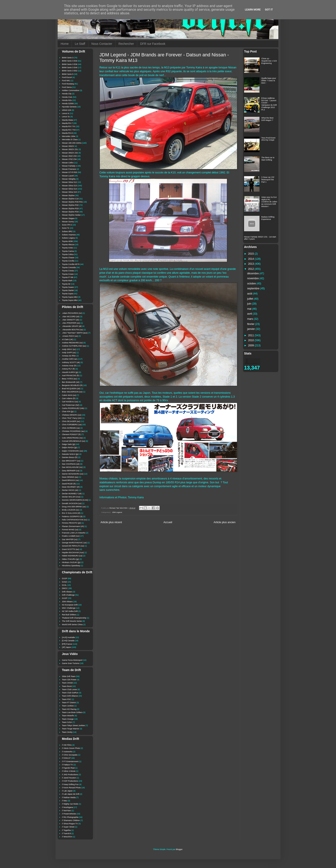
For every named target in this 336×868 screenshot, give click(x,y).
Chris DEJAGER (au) (71, 421)
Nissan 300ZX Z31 (70, 149)
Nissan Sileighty (69, 179)
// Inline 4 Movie (69, 771)
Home (65, 44)
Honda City (67, 94)
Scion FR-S (67, 225)
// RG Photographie (70, 817)
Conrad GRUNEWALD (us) (73, 441)
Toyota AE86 (67, 241)
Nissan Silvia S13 (69, 186)
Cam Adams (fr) (69, 398)
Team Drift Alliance (70, 696)
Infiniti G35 (67, 110)
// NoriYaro (66, 811)
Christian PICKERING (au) (73, 431)
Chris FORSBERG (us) (72, 425)
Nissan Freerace (69, 169)
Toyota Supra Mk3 (70, 297)
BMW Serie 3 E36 (70, 64)
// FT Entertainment (70, 761)
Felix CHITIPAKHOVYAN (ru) (74, 520)
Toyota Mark (67, 281)
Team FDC (67, 699)
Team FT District (69, 703)
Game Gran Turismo (71, 663)
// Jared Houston (69, 778)
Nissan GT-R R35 (70, 172)
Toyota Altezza (68, 245)
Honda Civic (67, 97)
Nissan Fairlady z (69, 166)
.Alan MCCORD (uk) (71, 317)
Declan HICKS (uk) (70, 490)
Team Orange (68, 719)
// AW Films (67, 745)
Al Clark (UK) (68, 339)
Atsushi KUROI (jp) (70, 372)
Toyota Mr (66, 284)
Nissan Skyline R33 (70, 209)
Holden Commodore (71, 90)
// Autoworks (67, 752)
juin (250, 304)
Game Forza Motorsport (72, 660)
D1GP (65, 578)
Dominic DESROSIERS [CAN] (75, 500)
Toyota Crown (68, 274)
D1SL (64, 585)
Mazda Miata (67, 120)
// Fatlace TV (67, 765)
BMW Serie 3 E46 (70, 68)
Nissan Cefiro (68, 163)
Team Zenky (67, 732)
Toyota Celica (68, 254)
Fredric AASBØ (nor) (71, 536)
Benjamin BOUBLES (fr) (72, 385)
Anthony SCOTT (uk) (71, 362)
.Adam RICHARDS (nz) (72, 313)
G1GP (65, 598)
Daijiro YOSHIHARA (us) (72, 451)
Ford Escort (67, 77)
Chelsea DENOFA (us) (72, 415)
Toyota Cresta (68, 271)
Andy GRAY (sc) (69, 349)
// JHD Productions (70, 775)
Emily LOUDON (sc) (71, 510)
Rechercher (126, 44)
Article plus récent (111, 522)
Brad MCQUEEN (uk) (71, 389)
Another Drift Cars (70, 359)
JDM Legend (117, 512)
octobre (252, 284)
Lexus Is (66, 113)
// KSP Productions (70, 781)
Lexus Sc (66, 117)
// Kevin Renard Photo (71, 788)
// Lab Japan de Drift (71, 794)
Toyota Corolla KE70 (71, 264)
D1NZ (64, 582)
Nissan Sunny (68, 222)
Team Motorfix (68, 716)
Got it (269, 10)
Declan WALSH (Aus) (71, 497)
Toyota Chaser (68, 258)
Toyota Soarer (68, 287)
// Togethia (66, 830)
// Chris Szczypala (70, 755)
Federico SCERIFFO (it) (72, 517)
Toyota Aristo (67, 248)
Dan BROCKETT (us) (71, 461)
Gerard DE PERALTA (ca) (73, 546)
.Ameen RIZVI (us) (70, 336)
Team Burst (67, 686)
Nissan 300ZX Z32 (70, 153)
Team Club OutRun (70, 693)
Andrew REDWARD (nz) (72, 343)
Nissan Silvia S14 (69, 189)
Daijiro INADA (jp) (70, 448)
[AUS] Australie (68, 637)
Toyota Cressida (69, 267)
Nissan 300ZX (68, 146)
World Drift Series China (72, 625)
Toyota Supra (68, 294)
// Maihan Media (69, 797)
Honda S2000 (68, 104)
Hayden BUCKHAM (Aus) (73, 553)
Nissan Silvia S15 (69, 192)
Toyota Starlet (68, 290)
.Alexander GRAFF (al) (72, 326)
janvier (251, 329)
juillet (251, 299)
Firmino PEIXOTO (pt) (71, 523)
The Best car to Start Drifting (268, 159)
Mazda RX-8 (67, 133)
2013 (251, 264)
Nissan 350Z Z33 (69, 156)
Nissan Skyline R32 (70, 205)
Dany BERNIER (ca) (71, 471)
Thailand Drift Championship (74, 618)
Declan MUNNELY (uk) (72, 494)
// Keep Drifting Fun (70, 784)
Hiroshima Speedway (71, 566)
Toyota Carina (68, 251)
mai (250, 309)
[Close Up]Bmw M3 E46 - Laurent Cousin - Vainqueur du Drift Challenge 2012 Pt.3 (269, 104)
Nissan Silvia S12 (69, 182)
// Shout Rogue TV (70, 824)
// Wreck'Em (67, 837)
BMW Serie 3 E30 (70, 61)
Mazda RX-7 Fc (69, 126)
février (251, 324)
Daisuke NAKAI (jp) (70, 454)
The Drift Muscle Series (72, 621)
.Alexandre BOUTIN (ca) (72, 330)
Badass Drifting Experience (268, 218)
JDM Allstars (67, 602)
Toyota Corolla (68, 261)
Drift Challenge (68, 595)
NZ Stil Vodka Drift (70, 611)
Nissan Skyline (68, 195)
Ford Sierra (67, 87)
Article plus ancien (225, 522)
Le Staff (80, 44)
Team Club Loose (69, 689)
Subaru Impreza (69, 235)
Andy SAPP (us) (69, 353)
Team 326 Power (69, 680)
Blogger (179, 849)
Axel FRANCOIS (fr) (71, 375)
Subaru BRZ (67, 231)
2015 (251, 254)
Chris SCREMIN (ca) (71, 428)
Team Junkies (68, 706)
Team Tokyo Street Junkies (73, 725)
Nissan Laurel (68, 176)
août (250, 294)
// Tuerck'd (66, 833)
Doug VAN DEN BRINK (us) (74, 507)
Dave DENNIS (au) (70, 477)
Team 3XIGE (67, 683)
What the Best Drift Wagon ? (268, 119)
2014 (251, 259)
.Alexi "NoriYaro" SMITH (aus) (75, 333)
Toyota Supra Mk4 (70, 300)
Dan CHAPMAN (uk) (71, 464)
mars (250, 319)
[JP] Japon (67, 647)
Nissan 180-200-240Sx (72, 143)
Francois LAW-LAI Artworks (74, 533)
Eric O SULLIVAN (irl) (71, 513)
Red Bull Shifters (69, 615)
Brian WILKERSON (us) (72, 392)
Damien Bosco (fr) (70, 457)
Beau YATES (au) (69, 379)
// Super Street (68, 827)
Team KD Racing (69, 709)
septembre (254, 288)
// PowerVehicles (69, 814)
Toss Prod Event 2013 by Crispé (268, 139)
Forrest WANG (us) (70, 530)
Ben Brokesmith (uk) (71, 382)
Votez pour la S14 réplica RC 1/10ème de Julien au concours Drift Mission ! (269, 202)
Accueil (168, 522)
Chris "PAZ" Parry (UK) (72, 418)
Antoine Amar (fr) (69, 366)
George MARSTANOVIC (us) (74, 543)
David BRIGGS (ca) (70, 480)
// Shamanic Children (71, 820)
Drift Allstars (67, 592)
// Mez (65, 801)
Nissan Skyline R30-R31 (72, 202)
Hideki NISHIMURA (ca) (72, 556)
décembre (253, 273)
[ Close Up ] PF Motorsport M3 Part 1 (268, 180)
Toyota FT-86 (68, 277)
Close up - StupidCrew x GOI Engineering (269, 61)
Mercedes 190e (69, 136)
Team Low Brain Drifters (72, 712)
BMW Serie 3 (68, 58)
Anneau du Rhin (69, 356)
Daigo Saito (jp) (69, 444)
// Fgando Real (68, 768)
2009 (251, 345)
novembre (253, 278)
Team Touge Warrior (71, 729)
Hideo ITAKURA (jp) (70, 559)
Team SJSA (67, 722)
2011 (251, 335)
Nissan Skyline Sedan (71, 215)
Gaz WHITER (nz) (70, 539)
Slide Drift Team (69, 676)
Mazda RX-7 (67, 123)
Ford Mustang (68, 84)
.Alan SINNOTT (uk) (70, 320)
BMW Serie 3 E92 (70, 71)
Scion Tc (66, 228)
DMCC (65, 588)
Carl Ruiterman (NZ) (71, 405)
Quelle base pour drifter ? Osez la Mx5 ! (269, 81)
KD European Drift (70, 605)
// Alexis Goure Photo (71, 748)
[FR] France (67, 644)
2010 (251, 340)
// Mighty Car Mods (70, 804)
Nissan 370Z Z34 (69, 159)
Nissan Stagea (68, 218)
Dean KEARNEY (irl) (71, 487)
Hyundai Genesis (69, 107)
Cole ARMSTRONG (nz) (72, 438)
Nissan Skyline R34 (70, 212)
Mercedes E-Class (70, 140)
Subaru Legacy (68, 238)
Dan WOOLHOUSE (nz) (72, 467)
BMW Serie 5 (68, 74)
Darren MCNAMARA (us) (73, 474)
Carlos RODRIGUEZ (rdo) (73, 408)
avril (250, 314)
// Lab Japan (67, 791)
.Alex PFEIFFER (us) (71, 323)
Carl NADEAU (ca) (70, 402)
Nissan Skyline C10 (70, 199)
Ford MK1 (66, 81)
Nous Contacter (102, 44)
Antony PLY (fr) (68, 369)
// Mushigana (67, 807)
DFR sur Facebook (153, 44)
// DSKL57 (66, 758)
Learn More (253, 10)
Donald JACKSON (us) (72, 503)
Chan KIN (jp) (68, 411)
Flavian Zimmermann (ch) (73, 526)
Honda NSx (67, 100)
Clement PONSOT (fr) (71, 434)
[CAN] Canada (68, 641)
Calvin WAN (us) (69, 395)
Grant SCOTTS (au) (70, 549)
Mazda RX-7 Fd (69, 130)
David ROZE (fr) (69, 484)
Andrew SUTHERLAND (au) (74, 346)
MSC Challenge (69, 608)
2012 (251, 269)
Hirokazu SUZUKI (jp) (71, 562)
